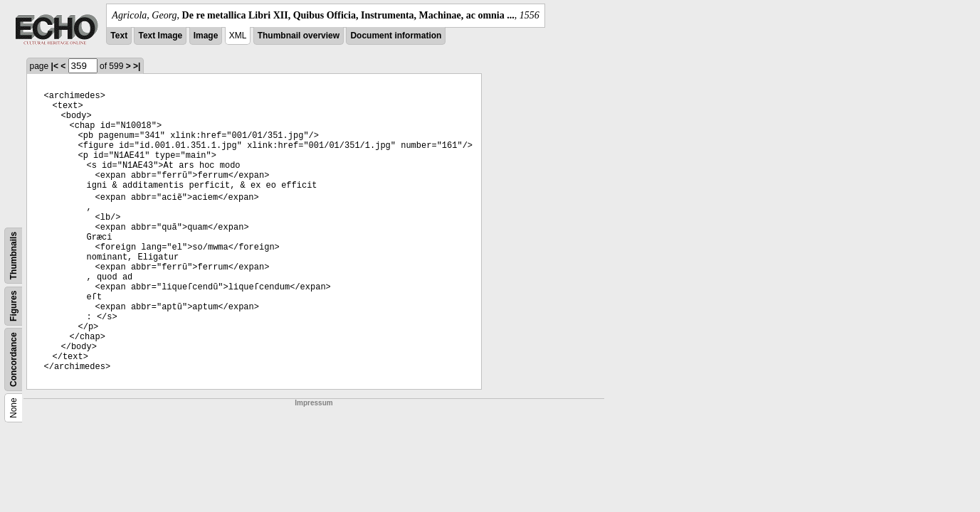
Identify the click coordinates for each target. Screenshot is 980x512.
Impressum (314, 403)
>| (137, 66)
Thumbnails (14, 256)
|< (55, 66)
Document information (396, 36)
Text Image (160, 36)
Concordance (14, 359)
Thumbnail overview (299, 36)
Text (119, 36)
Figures (14, 306)
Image (206, 36)
